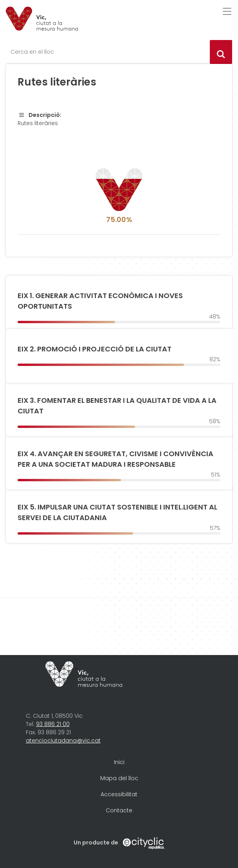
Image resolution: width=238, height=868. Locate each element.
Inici (119, 762)
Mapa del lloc (119, 778)
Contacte (119, 810)
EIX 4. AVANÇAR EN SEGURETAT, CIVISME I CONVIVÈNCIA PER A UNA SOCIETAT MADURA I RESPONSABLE (115, 459)
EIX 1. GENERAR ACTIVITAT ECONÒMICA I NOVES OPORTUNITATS (100, 301)
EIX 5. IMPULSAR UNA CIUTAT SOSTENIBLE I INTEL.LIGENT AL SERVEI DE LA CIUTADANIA (117, 512)
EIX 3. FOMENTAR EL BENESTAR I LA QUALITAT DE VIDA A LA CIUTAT (117, 406)
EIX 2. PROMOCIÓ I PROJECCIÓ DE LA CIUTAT (95, 349)
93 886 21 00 (53, 724)
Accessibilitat (119, 794)
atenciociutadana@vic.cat (63, 741)
